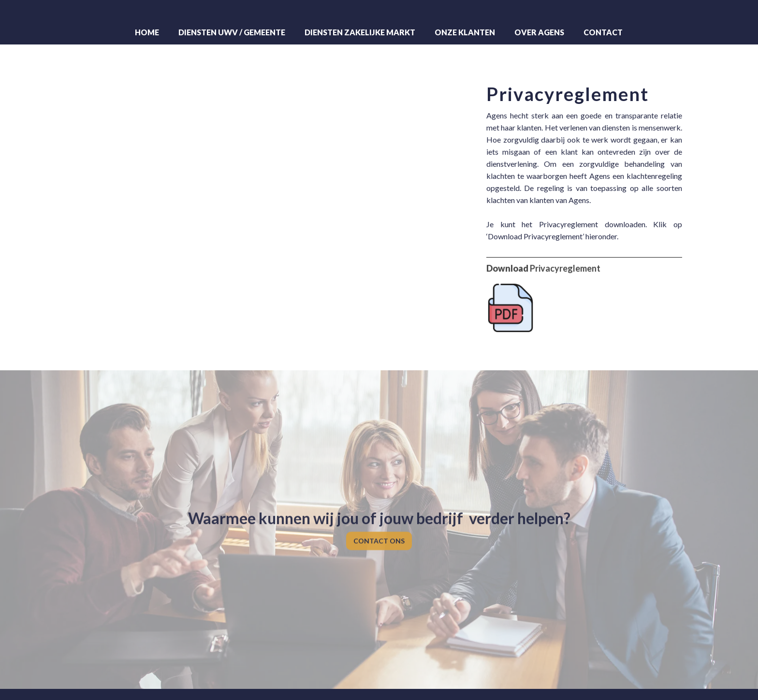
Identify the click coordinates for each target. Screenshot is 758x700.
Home (147, 32)
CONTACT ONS (379, 536)
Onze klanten (465, 32)
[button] (232, 32)
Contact (603, 32)
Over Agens (539, 32)
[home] (379, 13)
